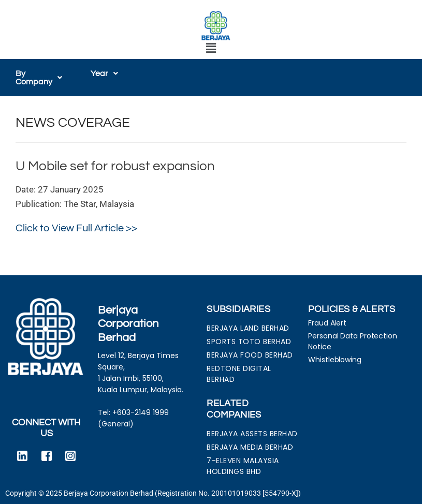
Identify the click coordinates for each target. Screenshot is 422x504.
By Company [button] (39, 78)
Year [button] (104, 73)
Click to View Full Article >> (76, 228)
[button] (211, 49)
